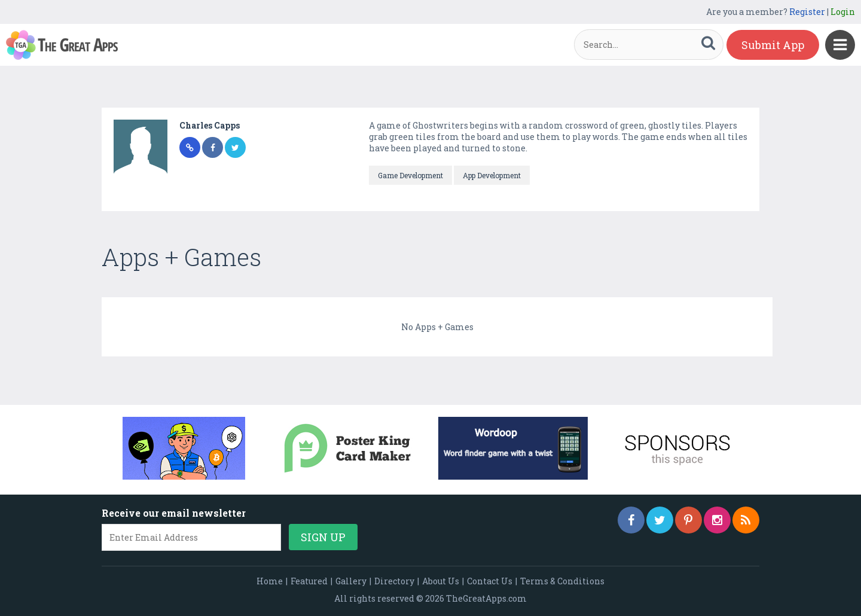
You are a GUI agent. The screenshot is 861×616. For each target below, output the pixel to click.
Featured (309, 581)
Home (270, 581)
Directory (394, 581)
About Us (441, 581)
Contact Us (490, 581)
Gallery (351, 581)
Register (807, 12)
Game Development (410, 175)
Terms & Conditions (562, 581)
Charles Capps (210, 125)
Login (843, 12)
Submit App (773, 45)
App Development (492, 175)
